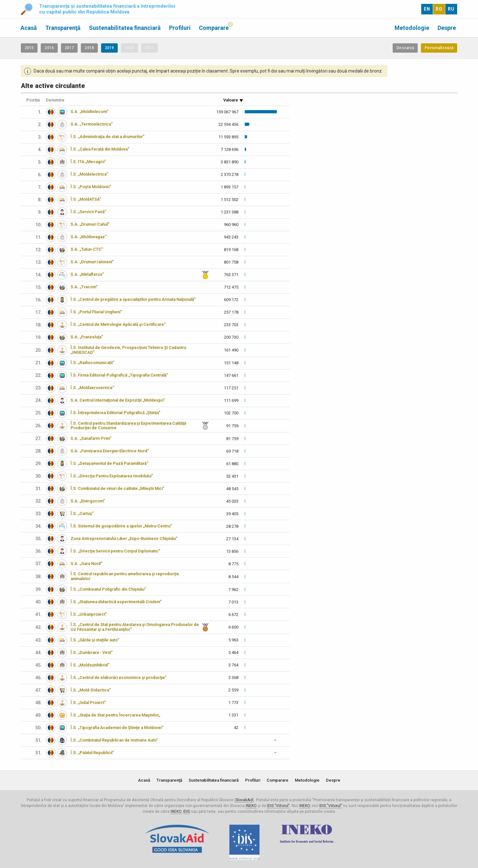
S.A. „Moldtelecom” (89, 112)
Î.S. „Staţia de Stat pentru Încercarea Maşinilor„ (115, 715)
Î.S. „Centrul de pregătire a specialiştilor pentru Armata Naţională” (133, 299)
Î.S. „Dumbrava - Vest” (92, 652)
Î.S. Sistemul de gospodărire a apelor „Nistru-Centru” (121, 526)
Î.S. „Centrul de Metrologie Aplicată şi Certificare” (118, 324)
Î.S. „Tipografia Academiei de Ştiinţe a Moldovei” (117, 728)
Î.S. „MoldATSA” (86, 199)
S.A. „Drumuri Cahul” (90, 224)
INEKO (251, 806)
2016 (49, 48)
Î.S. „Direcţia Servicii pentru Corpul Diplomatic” (115, 551)
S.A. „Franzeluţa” (87, 337)
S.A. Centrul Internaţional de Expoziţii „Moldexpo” (118, 400)
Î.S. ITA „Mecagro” (88, 162)
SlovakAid (244, 800)
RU (451, 9)
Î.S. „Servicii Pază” (88, 212)
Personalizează (439, 48)
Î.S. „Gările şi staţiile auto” (95, 640)
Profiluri (180, 28)
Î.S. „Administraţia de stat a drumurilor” (107, 137)
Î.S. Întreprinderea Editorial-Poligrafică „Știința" (115, 413)
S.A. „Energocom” (88, 501)
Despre (447, 28)
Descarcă (405, 48)
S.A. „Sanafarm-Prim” (91, 438)
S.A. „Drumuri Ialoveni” (92, 262)
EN (427, 9)
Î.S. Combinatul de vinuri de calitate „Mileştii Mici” (117, 488)
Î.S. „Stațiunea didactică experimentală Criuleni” (116, 602)
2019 (109, 48)
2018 (89, 48)
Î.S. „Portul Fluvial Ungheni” (96, 312)
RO (439, 9)
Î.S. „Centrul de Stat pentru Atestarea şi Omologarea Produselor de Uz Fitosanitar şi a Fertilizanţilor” (135, 627)
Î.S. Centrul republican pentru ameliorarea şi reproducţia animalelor (125, 576)
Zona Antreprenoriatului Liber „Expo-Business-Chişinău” (124, 538)
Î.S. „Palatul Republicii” (92, 753)
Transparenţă (63, 28)
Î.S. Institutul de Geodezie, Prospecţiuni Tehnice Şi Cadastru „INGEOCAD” (128, 350)
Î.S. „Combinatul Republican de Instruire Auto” (114, 740)
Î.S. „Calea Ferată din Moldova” (100, 149)
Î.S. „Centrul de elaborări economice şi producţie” (119, 677)
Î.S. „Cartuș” (82, 513)
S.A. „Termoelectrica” (92, 124)
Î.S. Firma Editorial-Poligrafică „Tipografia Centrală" (119, 375)
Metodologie (412, 28)
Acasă (29, 28)
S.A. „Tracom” (84, 287)
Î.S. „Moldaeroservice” (92, 388)
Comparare (214, 28)
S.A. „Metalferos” (87, 274)
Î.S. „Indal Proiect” (88, 703)
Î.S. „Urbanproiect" (89, 614)
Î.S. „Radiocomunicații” (92, 363)
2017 (69, 48)
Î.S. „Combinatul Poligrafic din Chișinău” (108, 589)
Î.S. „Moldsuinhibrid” (90, 665)
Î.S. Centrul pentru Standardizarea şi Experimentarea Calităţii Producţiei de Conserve (128, 426)
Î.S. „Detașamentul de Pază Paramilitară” (109, 463)
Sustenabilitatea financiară (125, 28)
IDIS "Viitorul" (278, 806)
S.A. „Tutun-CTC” (87, 249)
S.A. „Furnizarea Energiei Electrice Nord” (110, 451)
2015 (29, 48)
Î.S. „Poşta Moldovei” (91, 187)
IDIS (187, 812)
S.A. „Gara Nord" (86, 564)
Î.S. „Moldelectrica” (89, 174)
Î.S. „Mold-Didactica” (91, 690)
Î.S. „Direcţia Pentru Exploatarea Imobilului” (112, 476)
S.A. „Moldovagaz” (89, 237)
